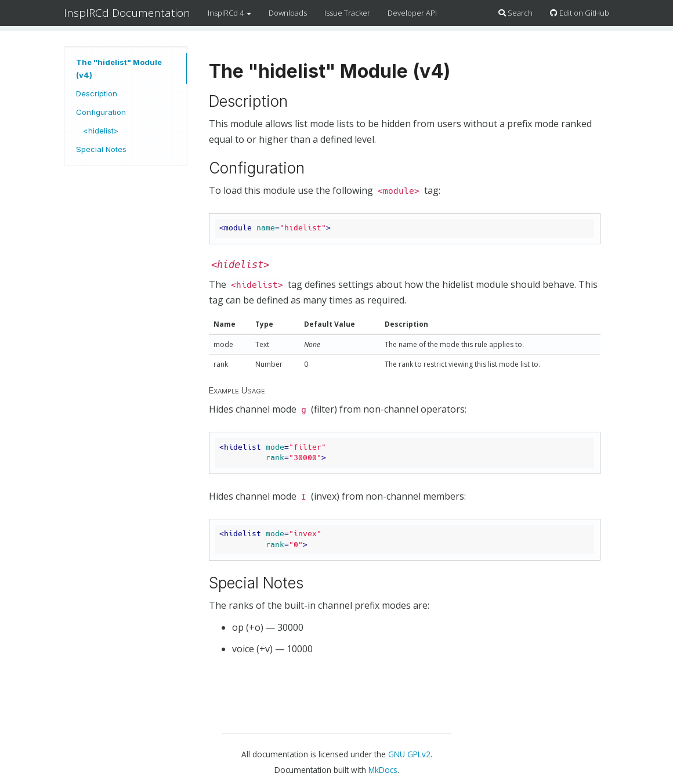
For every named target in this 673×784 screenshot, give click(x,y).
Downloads (288, 13)
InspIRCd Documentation (127, 13)
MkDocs (383, 770)
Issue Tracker (347, 13)
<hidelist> (101, 131)
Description (97, 93)
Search (515, 13)
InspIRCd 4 (229, 13)
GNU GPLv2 (409, 754)
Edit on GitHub (580, 13)
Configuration (101, 112)
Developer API (412, 13)
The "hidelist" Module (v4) (119, 68)
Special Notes (101, 149)
